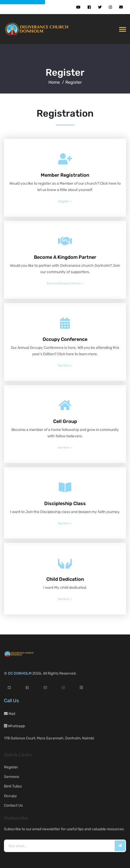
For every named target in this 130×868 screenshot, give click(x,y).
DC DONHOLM (20, 673)
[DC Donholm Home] (38, 29)
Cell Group (65, 421)
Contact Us (13, 805)
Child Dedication (65, 579)
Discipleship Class (65, 503)
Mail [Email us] (10, 714)
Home (54, 82)
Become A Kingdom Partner (65, 257)
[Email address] (65, 846)
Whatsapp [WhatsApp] (14, 726)
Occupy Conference (65, 339)
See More (64, 366)
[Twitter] (9, 688)
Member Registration (65, 175)
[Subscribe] (120, 846)
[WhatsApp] (81, 688)
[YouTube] (45, 688)
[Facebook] (27, 688)
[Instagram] (63, 688)
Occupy (10, 796)
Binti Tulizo (13, 786)
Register (65, 72)
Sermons (12, 777)
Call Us (11, 701)
